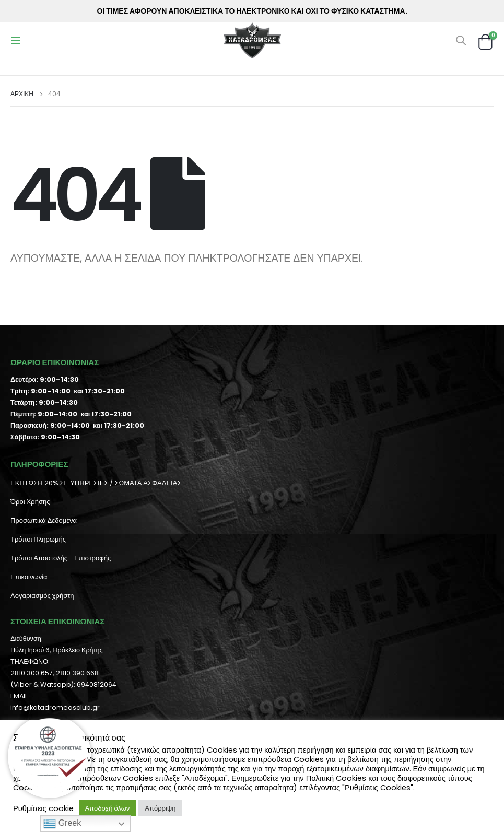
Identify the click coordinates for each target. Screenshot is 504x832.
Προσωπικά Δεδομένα (44, 520)
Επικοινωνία (29, 577)
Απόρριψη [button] (160, 808)
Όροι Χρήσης (30, 502)
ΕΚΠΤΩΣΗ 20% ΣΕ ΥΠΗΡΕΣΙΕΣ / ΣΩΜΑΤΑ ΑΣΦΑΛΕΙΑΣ (96, 483)
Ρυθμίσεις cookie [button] (43, 808)
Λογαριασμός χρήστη (42, 596)
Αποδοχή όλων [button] (108, 808)
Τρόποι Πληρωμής (38, 539)
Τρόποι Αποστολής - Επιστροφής (61, 558)
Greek (62, 824)
